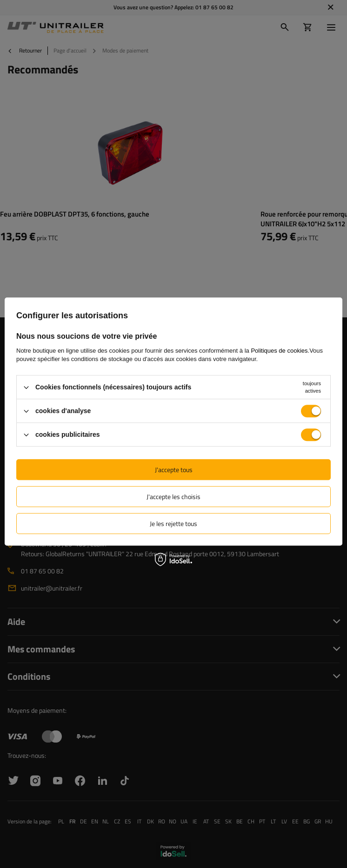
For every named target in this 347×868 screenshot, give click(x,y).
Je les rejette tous (173, 523)
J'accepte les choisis (173, 496)
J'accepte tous (174, 470)
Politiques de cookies (279, 351)
